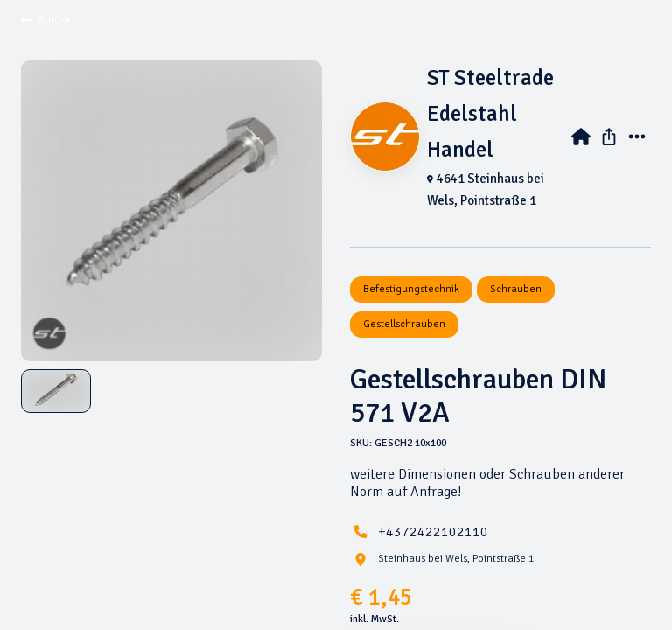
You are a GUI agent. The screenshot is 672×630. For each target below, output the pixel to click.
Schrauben (516, 289)
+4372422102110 (433, 532)
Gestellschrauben (404, 324)
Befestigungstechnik (411, 289)
